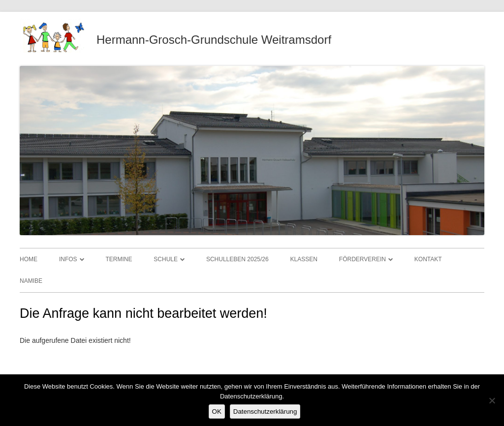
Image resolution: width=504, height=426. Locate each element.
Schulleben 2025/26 (237, 259)
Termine (119, 259)
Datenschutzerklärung (265, 411)
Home (29, 259)
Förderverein (362, 259)
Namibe (31, 281)
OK (217, 411)
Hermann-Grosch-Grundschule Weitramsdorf (214, 40)
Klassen (304, 259)
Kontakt (428, 259)
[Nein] (492, 400)
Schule (166, 259)
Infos (68, 259)
